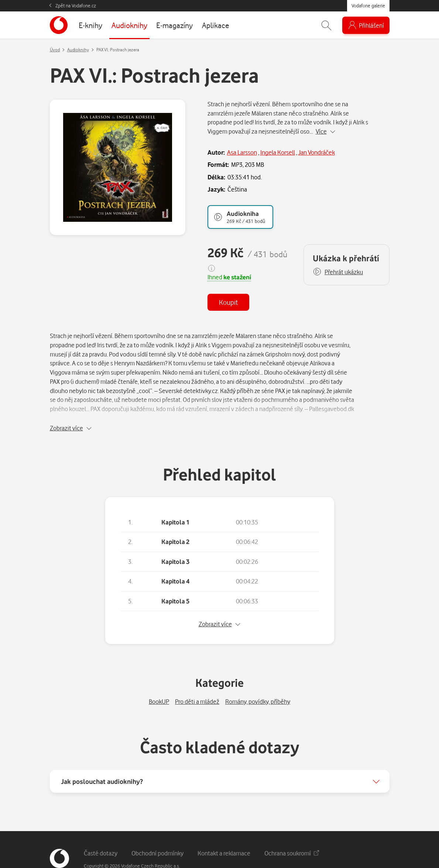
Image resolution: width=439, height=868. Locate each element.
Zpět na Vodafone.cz (76, 6)
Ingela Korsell (278, 152)
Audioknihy (78, 50)
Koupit (228, 302)
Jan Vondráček (317, 152)
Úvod (55, 50)
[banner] (59, 25)
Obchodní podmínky (157, 834)
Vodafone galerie (368, 6)
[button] (338, 272)
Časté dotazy (101, 834)
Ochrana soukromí (292, 834)
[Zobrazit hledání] (326, 25)
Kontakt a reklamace (224, 834)
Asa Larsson (242, 152)
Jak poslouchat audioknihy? (102, 762)
